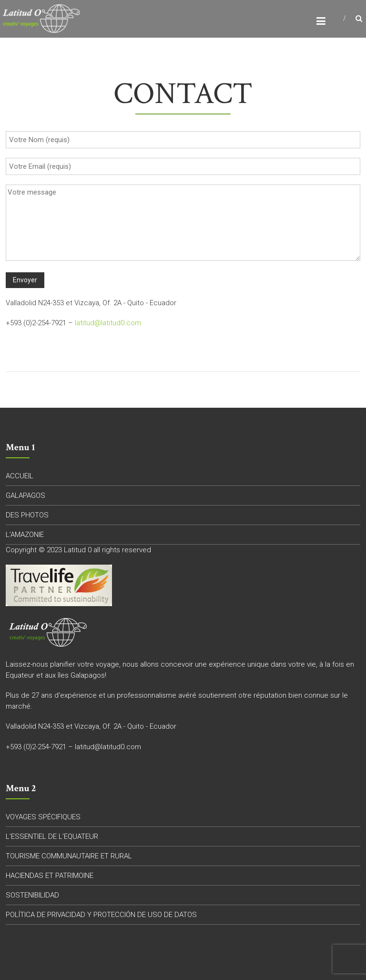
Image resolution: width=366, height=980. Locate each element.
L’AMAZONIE (25, 535)
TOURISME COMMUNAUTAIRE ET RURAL (69, 856)
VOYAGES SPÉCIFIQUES (43, 817)
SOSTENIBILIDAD (32, 895)
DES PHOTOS (27, 515)
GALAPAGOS (25, 495)
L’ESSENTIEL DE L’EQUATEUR (52, 836)
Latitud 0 (78, 550)
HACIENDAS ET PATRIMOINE (50, 876)
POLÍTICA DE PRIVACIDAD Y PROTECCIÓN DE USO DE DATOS (101, 915)
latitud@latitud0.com (108, 323)
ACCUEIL (20, 476)
